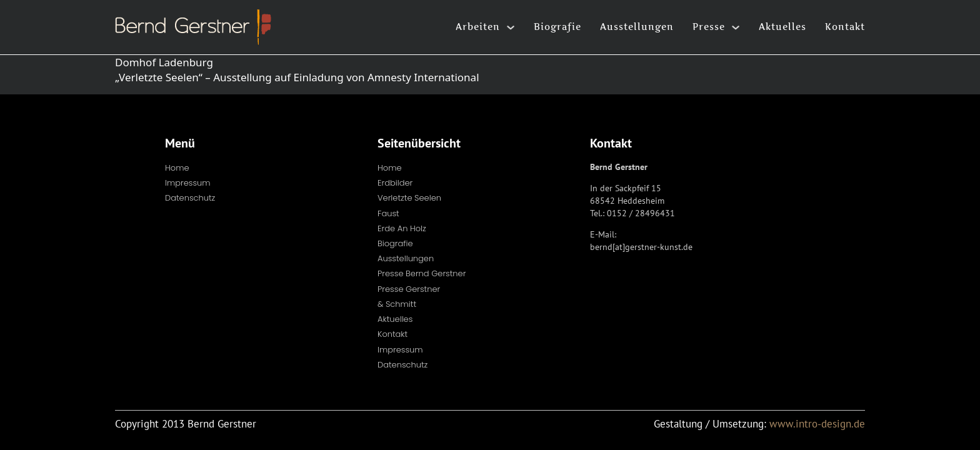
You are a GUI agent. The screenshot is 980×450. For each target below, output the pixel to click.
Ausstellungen (637, 27)
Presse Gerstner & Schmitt (409, 297)
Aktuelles (782, 27)
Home (177, 168)
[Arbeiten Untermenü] (511, 27)
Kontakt (845, 27)
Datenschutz (190, 198)
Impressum (188, 183)
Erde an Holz (402, 228)
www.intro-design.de (817, 424)
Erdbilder (395, 183)
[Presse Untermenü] (736, 27)
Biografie (557, 27)
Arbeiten (478, 27)
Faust (388, 213)
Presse (709, 27)
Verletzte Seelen (409, 198)
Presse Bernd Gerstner (422, 273)
